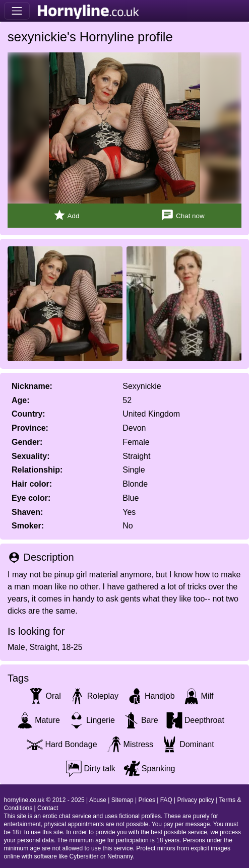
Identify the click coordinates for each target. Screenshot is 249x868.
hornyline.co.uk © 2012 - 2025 (44, 800)
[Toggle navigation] (17, 11)
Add (66, 215)
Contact (48, 808)
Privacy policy (196, 800)
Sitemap (122, 800)
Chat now (182, 215)
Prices (147, 800)
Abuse (98, 800)
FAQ (166, 800)
